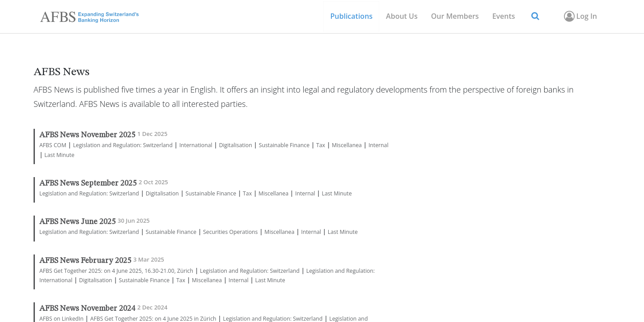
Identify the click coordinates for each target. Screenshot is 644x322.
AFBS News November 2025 (87, 135)
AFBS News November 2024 (87, 309)
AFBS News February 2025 (85, 261)
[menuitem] (455, 16)
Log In (580, 16)
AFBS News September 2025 (88, 184)
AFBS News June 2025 (77, 222)
